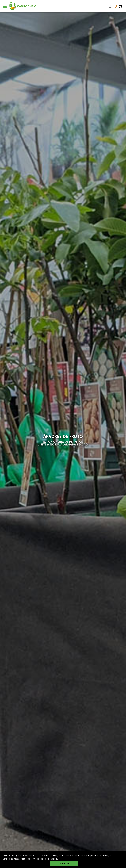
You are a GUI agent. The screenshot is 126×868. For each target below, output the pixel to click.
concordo (64, 863)
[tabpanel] (63, 440)
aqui (55, 859)
